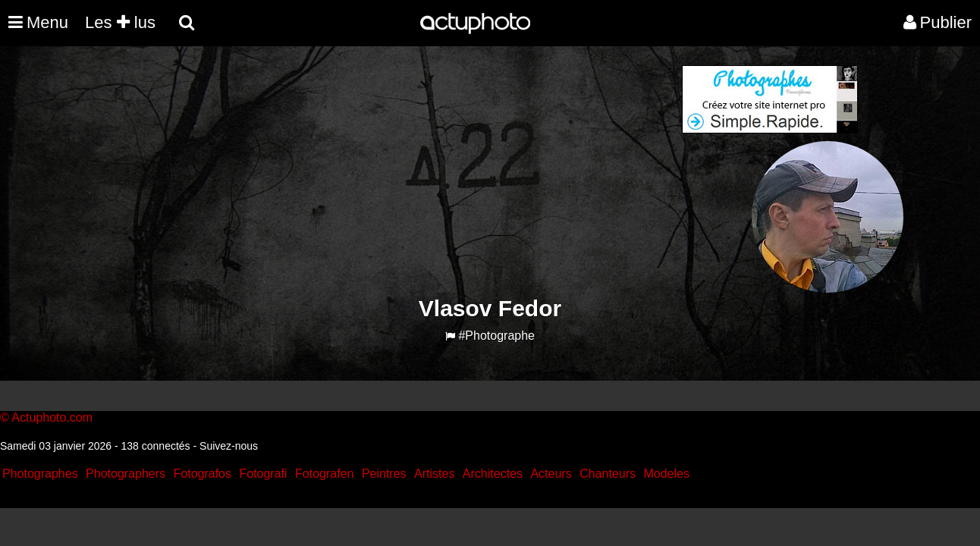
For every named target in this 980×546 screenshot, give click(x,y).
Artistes (434, 474)
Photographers (126, 474)
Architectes (493, 474)
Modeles (666, 474)
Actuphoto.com (52, 417)
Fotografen (324, 474)
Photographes (40, 474)
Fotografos (203, 474)
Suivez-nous (229, 446)
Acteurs (551, 474)
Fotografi (263, 474)
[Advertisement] (398, 171)
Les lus (120, 22)
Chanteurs (608, 474)
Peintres (384, 474)
